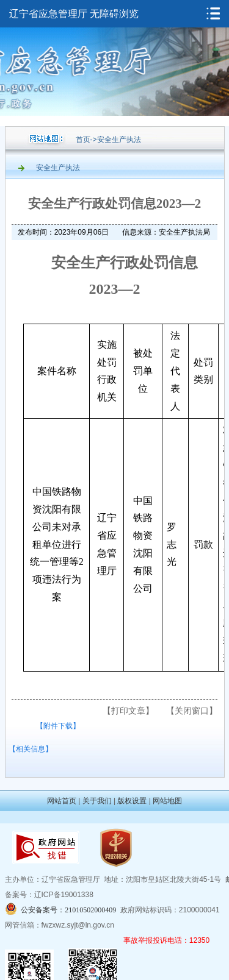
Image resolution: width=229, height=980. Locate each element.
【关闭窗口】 (192, 711)
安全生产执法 (119, 140)
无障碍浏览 (114, 14)
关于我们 (97, 801)
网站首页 (62, 801)
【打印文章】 (128, 711)
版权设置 (132, 801)
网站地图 (167, 801)
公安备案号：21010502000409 (68, 910)
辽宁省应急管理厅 (48, 14)
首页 (83, 140)
